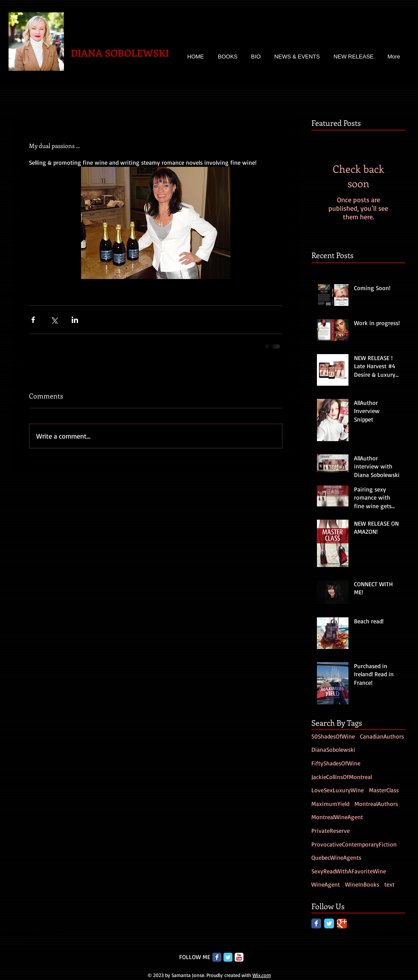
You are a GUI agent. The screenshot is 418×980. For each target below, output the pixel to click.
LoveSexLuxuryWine (338, 790)
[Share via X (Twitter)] (54, 320)
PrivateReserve (331, 830)
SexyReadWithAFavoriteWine (349, 871)
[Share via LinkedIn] (75, 320)
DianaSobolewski (333, 749)
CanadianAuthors (382, 736)
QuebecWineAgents (336, 857)
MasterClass (384, 790)
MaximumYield (330, 804)
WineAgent (326, 884)
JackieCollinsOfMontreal (342, 777)
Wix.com (262, 975)
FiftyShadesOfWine (336, 763)
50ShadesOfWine (333, 736)
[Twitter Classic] (329, 923)
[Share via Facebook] (33, 320)
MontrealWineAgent (337, 817)
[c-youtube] (239, 957)
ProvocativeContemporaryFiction (354, 844)
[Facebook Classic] (316, 923)
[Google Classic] (342, 923)
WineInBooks (362, 884)
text (389, 884)
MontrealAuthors (376, 804)
